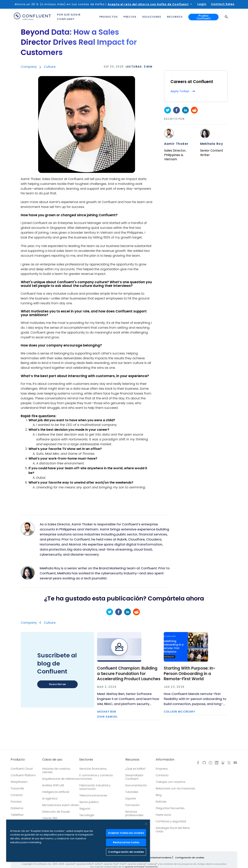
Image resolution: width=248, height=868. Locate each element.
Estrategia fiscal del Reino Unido (173, 830)
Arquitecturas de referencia (61, 779)
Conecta (16, 795)
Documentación (136, 785)
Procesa (16, 802)
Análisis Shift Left (53, 785)
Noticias (161, 802)
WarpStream (19, 782)
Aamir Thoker (176, 144)
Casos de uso (52, 760)
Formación (133, 805)
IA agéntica (50, 799)
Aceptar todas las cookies (126, 833)
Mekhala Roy (212, 144)
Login (202, 4)
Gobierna (17, 808)
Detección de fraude (56, 812)
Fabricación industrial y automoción (95, 787)
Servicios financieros (93, 769)
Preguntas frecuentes (170, 808)
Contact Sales (223, 4)
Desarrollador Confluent (134, 777)
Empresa (162, 769)
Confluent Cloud (22, 769)
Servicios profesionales (134, 813)
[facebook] (177, 110)
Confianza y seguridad (171, 821)
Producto (18, 760)
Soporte (131, 799)
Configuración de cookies (190, 858)
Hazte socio (164, 815)
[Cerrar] (146, 824)
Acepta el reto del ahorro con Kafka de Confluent (148, 4)
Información (165, 760)
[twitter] (168, 110)
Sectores (86, 760)
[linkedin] (185, 110)
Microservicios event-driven (61, 805)
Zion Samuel (107, 717)
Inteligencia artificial (56, 792)
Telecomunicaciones (93, 795)
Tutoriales (132, 792)
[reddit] (194, 110)
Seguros (85, 809)
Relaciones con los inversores (175, 788)
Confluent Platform (23, 775)
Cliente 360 (50, 818)
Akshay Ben (107, 712)
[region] (78, 841)
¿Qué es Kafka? (135, 769)
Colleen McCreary (179, 712)
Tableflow (17, 815)
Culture (50, 67)
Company (29, 67)
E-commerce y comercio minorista (96, 777)
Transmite (17, 788)
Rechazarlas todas (126, 842)
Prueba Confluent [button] (204, 17)
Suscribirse (57, 684)
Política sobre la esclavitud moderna (151, 858)
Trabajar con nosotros (171, 782)
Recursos (132, 760)
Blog (159, 795)
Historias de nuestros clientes (56, 770)
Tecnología (87, 815)
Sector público (89, 802)
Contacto (162, 775)
